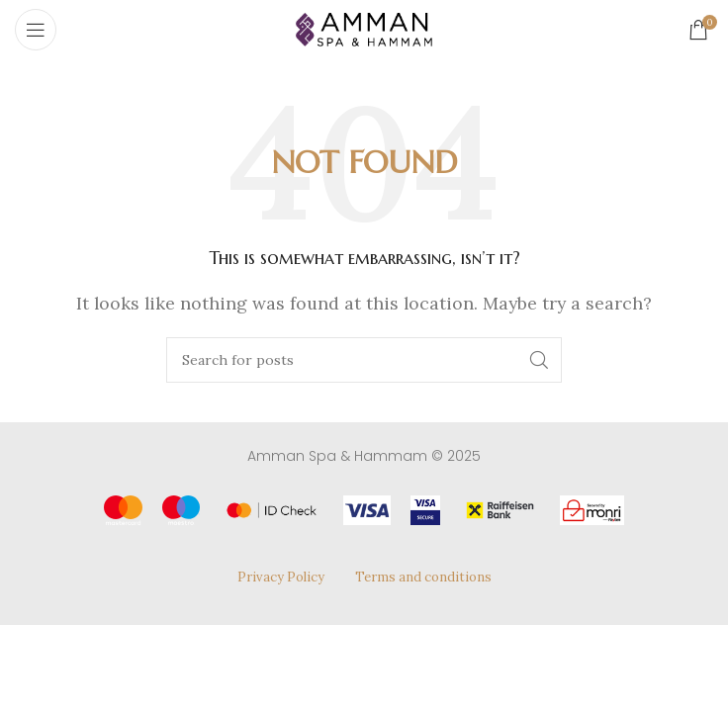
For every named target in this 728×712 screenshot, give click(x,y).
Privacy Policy (281, 577)
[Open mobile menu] (36, 30)
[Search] (364, 360)
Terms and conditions (423, 577)
